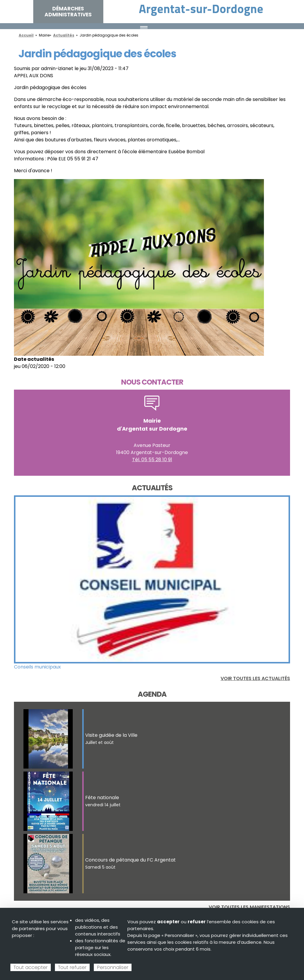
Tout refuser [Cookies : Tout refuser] (72, 967)
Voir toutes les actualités (255, 678)
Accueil (26, 35)
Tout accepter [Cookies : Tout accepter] (31, 967)
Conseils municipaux (37, 667)
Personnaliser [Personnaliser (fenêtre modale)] (113, 967)
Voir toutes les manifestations (249, 907)
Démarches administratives (68, 12)
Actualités (64, 35)
